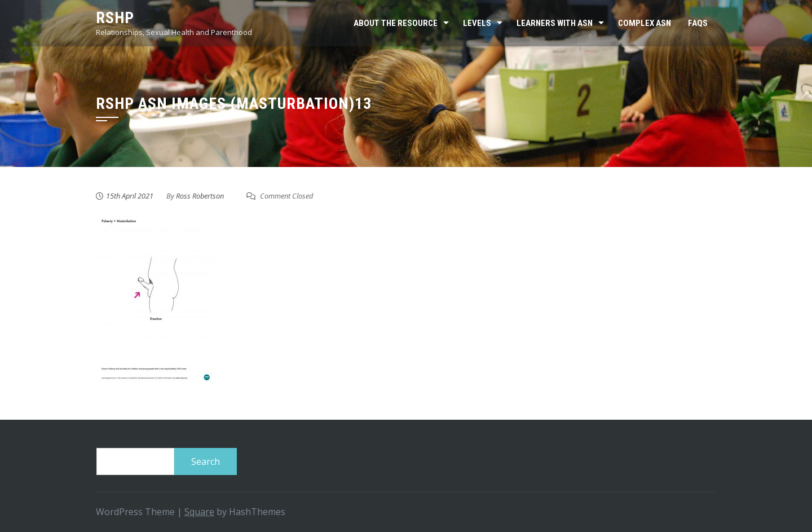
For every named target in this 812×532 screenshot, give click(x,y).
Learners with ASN (555, 23)
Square (199, 512)
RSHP (115, 18)
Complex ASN (645, 23)
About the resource (396, 23)
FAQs (698, 23)
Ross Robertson (200, 196)
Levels (477, 23)
